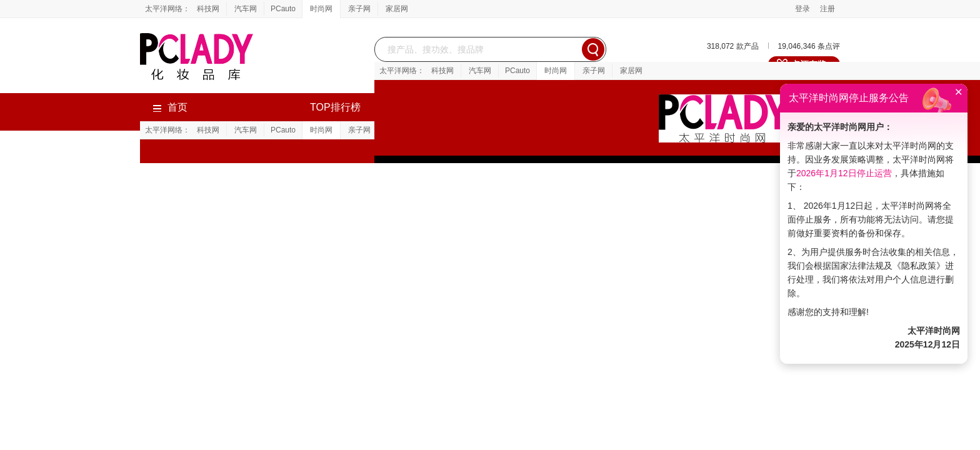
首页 (170, 107)
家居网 (397, 9)
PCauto (283, 9)
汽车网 (246, 9)
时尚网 (321, 9)
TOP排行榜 (335, 107)
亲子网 (359, 9)
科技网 (208, 9)
